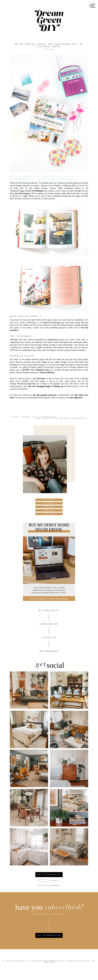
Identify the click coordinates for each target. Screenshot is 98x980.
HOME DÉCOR (49, 624)
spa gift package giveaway (45, 395)
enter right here (76, 398)
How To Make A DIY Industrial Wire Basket (61, 418)
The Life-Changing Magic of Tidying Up (46, 386)
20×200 (26, 370)
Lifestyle (49, 638)
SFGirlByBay (37, 191)
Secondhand (49, 651)
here (43, 370)
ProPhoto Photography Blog (48, 961)
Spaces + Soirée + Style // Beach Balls (34, 417)
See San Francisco (23, 193)
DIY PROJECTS (49, 610)
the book (41, 378)
